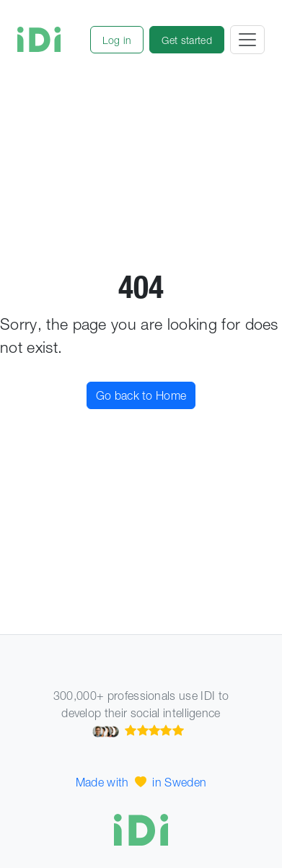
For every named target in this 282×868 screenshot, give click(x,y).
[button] (117, 40)
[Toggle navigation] (247, 40)
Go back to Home (141, 395)
